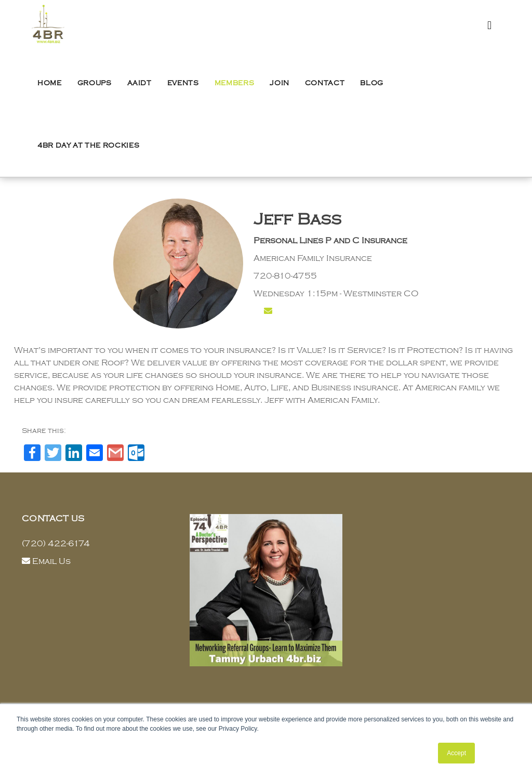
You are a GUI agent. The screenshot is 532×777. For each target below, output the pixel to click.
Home (50, 83)
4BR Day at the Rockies (88, 146)
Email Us (51, 561)
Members (235, 83)
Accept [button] (456, 753)
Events (183, 83)
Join (280, 83)
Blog (372, 83)
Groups (95, 83)
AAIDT (139, 83)
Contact (325, 83)
